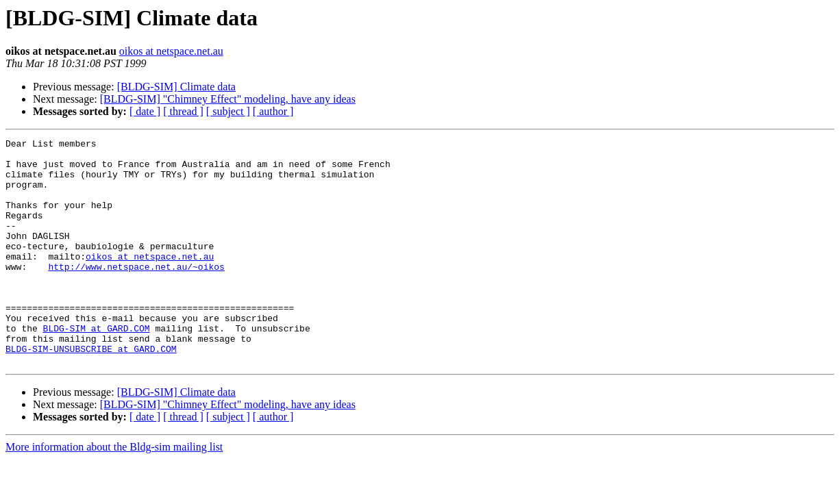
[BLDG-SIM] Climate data (176, 87)
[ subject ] (228, 111)
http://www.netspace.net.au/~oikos (136, 293)
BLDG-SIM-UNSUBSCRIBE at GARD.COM (91, 392)
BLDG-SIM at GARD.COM (97, 367)
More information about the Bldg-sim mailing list (114, 492)
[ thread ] (183, 111)
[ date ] (145, 111)
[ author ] (273, 111)
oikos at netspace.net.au (171, 51)
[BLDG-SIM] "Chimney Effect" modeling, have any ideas (228, 99)
